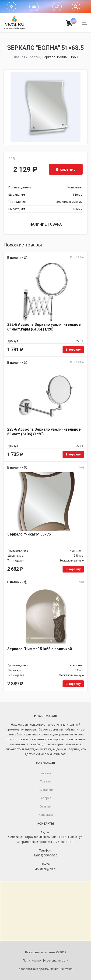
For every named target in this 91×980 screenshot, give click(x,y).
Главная (46, 773)
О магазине (45, 790)
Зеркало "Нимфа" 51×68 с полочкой (40, 649)
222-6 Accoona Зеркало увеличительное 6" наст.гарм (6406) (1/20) (44, 327)
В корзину (66, 169)
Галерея (45, 798)
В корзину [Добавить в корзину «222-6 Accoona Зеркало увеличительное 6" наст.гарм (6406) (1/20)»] (73, 350)
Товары (46, 781)
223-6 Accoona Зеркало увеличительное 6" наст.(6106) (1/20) (44, 432)
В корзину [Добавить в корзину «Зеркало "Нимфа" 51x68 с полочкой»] (73, 684)
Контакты (46, 815)
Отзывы (46, 806)
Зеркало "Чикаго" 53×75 (29, 534)
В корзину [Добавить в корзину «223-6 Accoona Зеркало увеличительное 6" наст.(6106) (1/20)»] (73, 454)
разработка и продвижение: (46, 969)
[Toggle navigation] (83, 23)
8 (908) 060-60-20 (45, 855)
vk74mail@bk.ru (45, 869)
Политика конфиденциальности (45, 960)
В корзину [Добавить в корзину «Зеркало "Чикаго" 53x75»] (73, 569)
